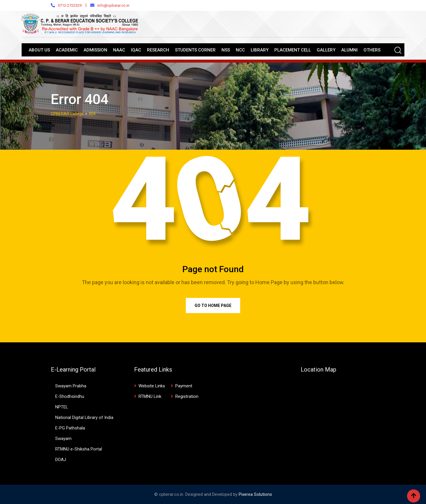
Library (260, 50)
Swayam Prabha (71, 386)
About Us (39, 50)
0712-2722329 (70, 5)
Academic (67, 50)
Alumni (349, 50)
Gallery (326, 50)
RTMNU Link (150, 396)
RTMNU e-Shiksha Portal (79, 449)
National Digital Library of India (84, 417)
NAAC (119, 50)
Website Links (152, 386)
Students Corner (195, 50)
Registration (187, 396)
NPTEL (62, 407)
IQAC (136, 50)
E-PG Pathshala (70, 428)
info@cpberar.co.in (113, 5)
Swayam (63, 439)
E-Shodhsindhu (70, 396)
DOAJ (61, 460)
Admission (95, 50)
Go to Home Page (213, 305)
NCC (240, 50)
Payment (184, 386)
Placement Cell (293, 50)
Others (372, 50)
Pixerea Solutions (255, 494)
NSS (226, 50)
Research (158, 50)
